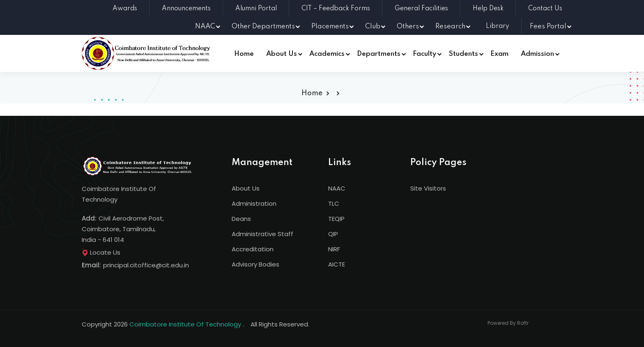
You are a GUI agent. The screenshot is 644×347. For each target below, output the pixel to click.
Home (244, 54)
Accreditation (253, 249)
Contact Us (545, 9)
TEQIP (336, 219)
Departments (379, 54)
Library (498, 26)
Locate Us (101, 252)
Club (373, 26)
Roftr (523, 323)
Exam (499, 54)
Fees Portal (548, 26)
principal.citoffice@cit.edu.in (146, 265)
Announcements (186, 9)
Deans (241, 219)
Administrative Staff (262, 234)
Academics (327, 54)
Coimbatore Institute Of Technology (185, 324)
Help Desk (488, 9)
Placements (330, 26)
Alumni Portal (256, 9)
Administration (254, 203)
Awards (125, 9)
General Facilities (421, 9)
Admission (537, 54)
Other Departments (263, 26)
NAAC (205, 26)
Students (463, 54)
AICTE (337, 264)
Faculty (424, 54)
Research (450, 26)
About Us (282, 54)
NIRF (334, 249)
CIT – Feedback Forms (336, 9)
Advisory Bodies (255, 264)
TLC (334, 203)
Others (408, 26)
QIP (333, 234)
